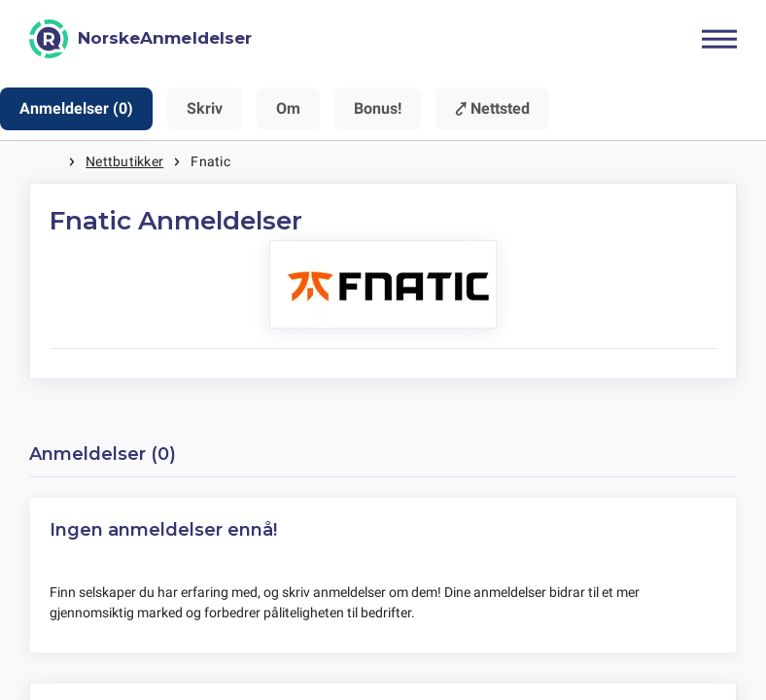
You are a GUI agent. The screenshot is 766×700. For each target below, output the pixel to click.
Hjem (49, 162)
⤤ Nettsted (492, 108)
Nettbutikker (124, 161)
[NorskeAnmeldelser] (140, 39)
